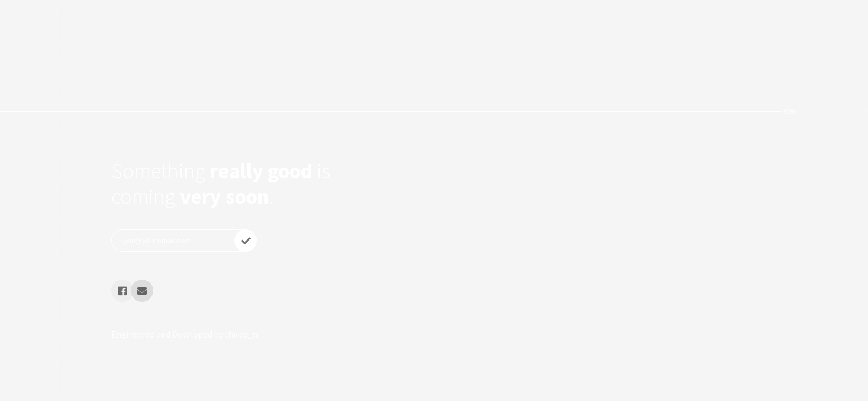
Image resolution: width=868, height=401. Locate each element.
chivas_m (242, 334)
